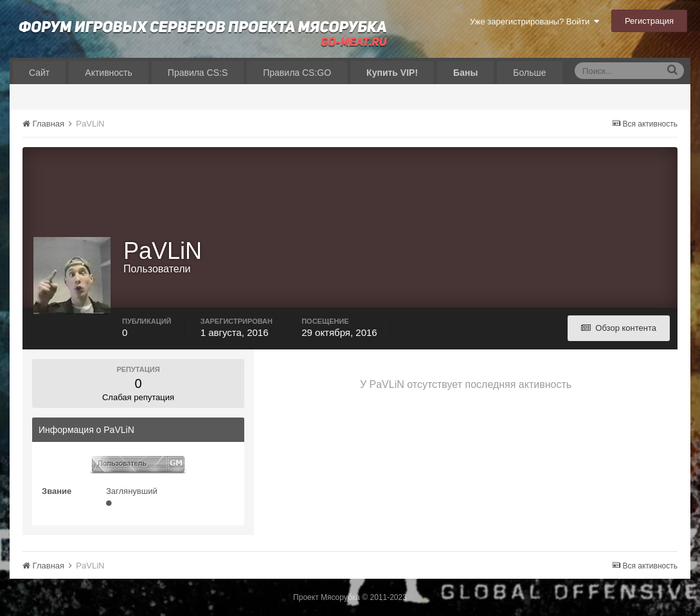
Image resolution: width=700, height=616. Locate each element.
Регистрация (649, 21)
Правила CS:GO (297, 73)
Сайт (39, 73)
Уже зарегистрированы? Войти (534, 22)
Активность (109, 73)
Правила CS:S (198, 73)
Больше (529, 73)
